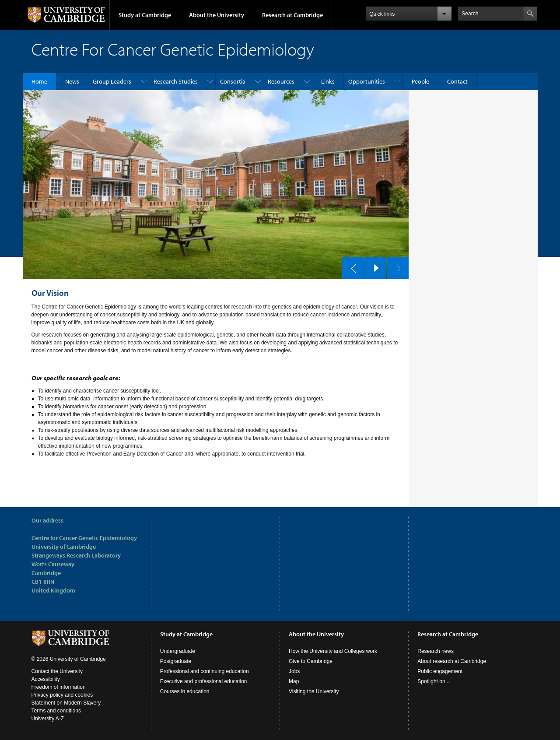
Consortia (233, 81)
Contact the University (57, 671)
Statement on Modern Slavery (66, 703)
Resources (281, 81)
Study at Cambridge (145, 15)
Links (328, 81)
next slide (395, 266)
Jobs (294, 671)
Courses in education (185, 691)
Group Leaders (112, 81)
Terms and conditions (56, 711)
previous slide (350, 266)
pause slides (373, 266)
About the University (217, 15)
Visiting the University (314, 691)
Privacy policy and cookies (62, 695)
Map (294, 681)
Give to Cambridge (311, 661)
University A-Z (48, 719)
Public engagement (440, 671)
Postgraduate (176, 661)
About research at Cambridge (452, 661)
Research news (436, 651)
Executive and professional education (204, 681)
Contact (457, 81)
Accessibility (46, 679)
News (72, 81)
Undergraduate (178, 651)
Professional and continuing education (205, 671)
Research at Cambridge (292, 15)
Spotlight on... (433, 681)
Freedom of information (59, 687)
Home (39, 81)
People (420, 81)
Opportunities (367, 81)
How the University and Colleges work (333, 651)
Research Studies (176, 81)
